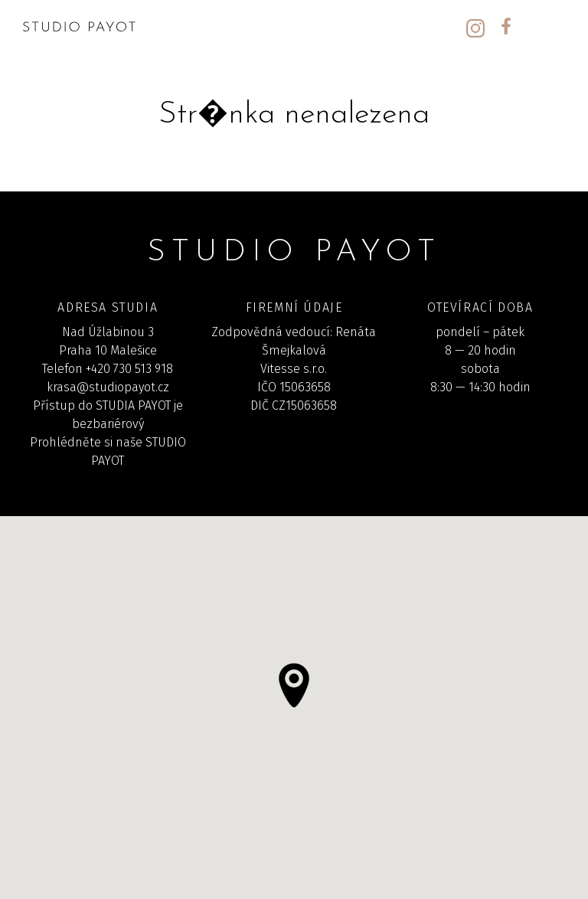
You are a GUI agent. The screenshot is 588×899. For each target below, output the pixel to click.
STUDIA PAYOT (133, 405)
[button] (294, 685)
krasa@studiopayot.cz (108, 387)
